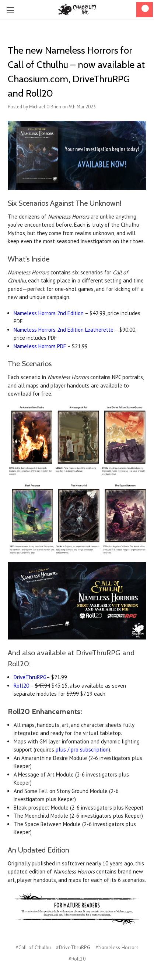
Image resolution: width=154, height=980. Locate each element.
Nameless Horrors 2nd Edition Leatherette (64, 330)
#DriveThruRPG (73, 947)
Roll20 (21, 686)
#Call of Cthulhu (33, 947)
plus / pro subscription (82, 750)
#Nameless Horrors (117, 947)
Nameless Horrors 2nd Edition (49, 313)
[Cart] (145, 10)
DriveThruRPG (30, 677)
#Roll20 (77, 959)
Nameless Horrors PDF (40, 346)
